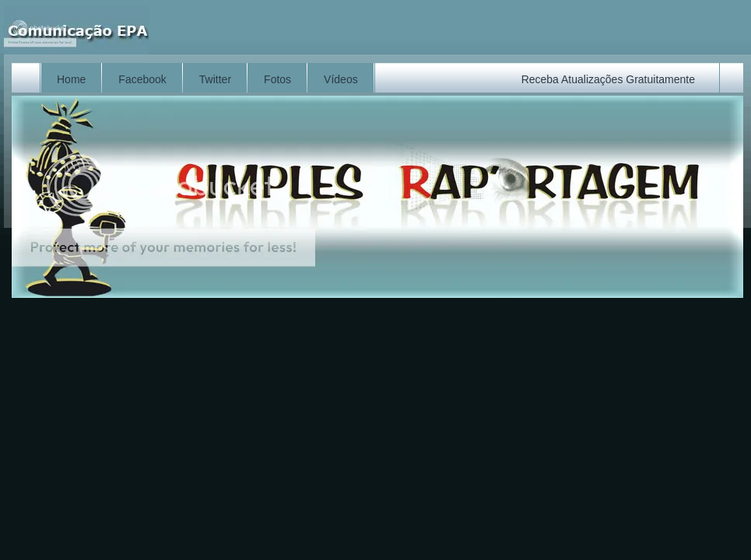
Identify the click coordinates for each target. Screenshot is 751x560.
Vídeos (341, 79)
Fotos (277, 79)
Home (71, 79)
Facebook (142, 79)
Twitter (215, 79)
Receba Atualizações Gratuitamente (608, 79)
